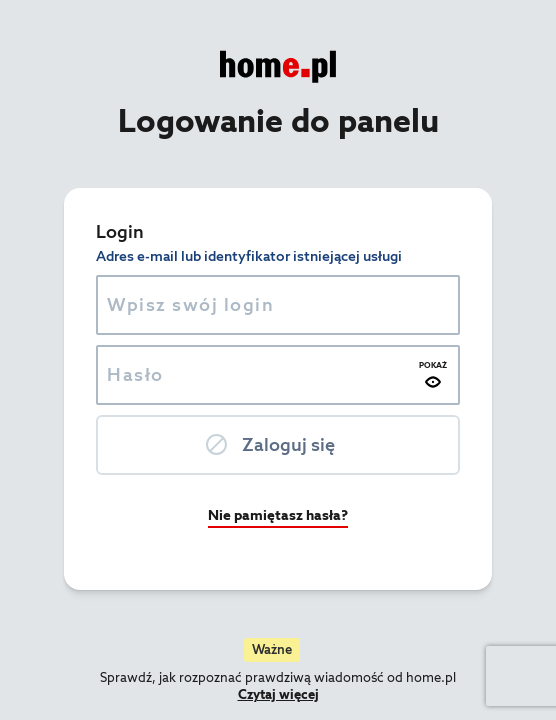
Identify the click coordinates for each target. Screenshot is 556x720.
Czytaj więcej (278, 694)
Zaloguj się (288, 444)
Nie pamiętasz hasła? (278, 515)
